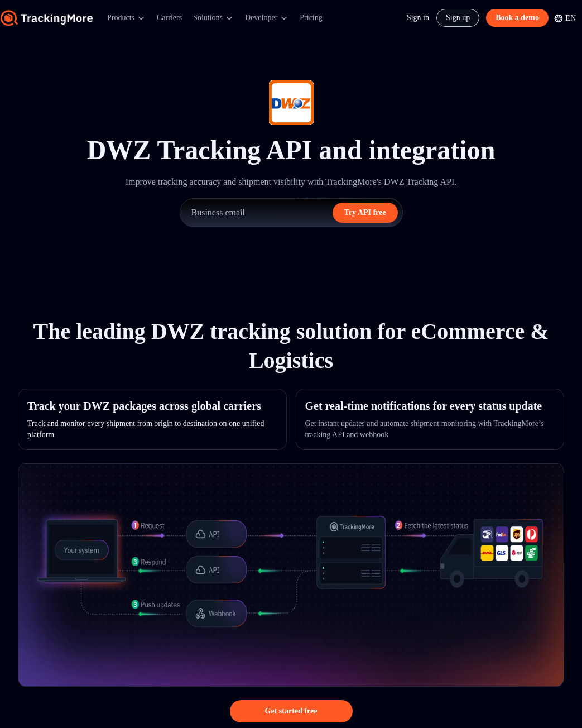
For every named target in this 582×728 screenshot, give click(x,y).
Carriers (169, 18)
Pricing (311, 18)
